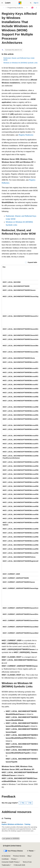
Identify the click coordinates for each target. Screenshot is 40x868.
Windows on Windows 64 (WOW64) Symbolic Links (20, 63)
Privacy (14, 859)
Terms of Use (27, 862)
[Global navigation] (2, 3)
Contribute (5, 859)
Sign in (36, 3)
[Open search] (31, 3)
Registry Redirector (26, 135)
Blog (29, 856)
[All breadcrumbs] (4, 8)
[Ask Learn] (32, 8)
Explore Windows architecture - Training (16, 824)
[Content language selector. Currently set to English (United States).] (12, 846)
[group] (20, 451)
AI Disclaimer (6, 856)
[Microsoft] (20, 3)
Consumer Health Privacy (10, 862)
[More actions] (36, 8)
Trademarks (6, 865)
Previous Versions (19, 856)
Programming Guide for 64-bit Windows (17, 8)
